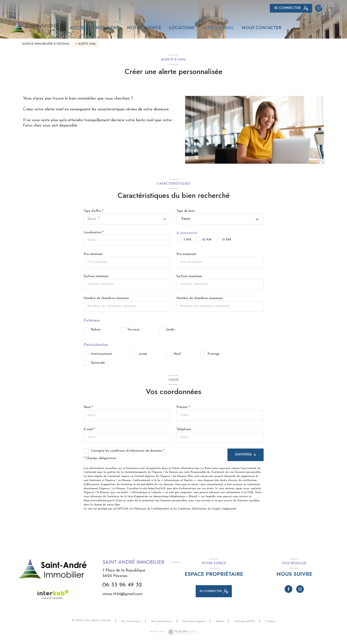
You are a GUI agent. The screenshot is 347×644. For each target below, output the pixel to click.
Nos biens (107, 28)
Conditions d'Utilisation (192, 509)
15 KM (227, 240)
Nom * (88, 407)
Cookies (270, 621)
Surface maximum (189, 276)
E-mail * (89, 429)
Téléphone (184, 429)
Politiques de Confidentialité (152, 509)
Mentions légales (194, 621)
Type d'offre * (93, 211)
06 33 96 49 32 (122, 585)
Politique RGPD (245, 621)
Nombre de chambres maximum (200, 298)
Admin (220, 621)
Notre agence (144, 28)
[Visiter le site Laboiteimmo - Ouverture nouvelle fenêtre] (182, 632)
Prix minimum (93, 254)
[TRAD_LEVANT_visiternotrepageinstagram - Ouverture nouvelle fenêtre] (300, 589)
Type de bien (186, 211)
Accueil (79, 28)
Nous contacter (262, 28)
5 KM (187, 240)
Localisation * (94, 232)
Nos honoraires (131, 621)
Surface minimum (96, 276)
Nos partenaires (162, 621)
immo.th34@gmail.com (122, 594)
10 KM (207, 240)
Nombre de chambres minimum (106, 298)
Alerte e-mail (218, 28)
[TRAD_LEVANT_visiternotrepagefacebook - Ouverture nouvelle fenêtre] (288, 589)
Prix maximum (186, 254)
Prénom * (183, 407)
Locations (182, 28)
